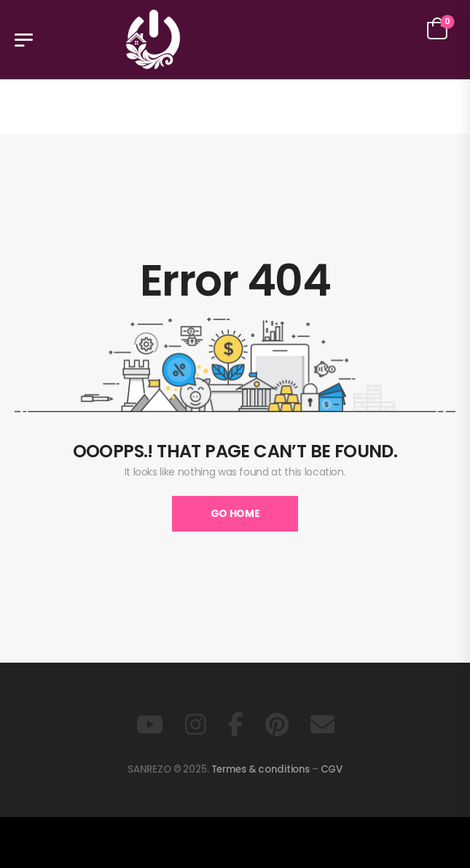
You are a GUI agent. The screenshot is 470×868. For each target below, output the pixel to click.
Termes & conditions (261, 769)
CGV (332, 769)
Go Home (235, 513)
